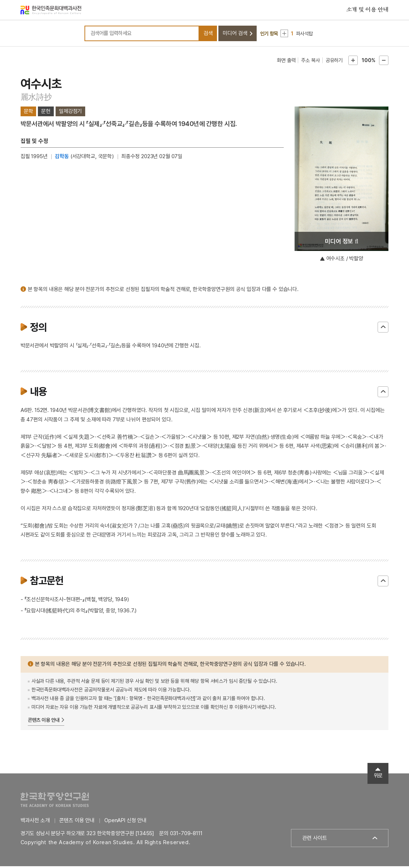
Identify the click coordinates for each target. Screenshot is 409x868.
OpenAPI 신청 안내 (125, 822)
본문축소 (384, 62)
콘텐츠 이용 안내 (44, 722)
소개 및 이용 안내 (367, 10)
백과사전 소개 (35, 822)
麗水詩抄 (36, 99)
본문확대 (353, 62)
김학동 (62, 158)
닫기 (383, 329)
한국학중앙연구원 (55, 801)
